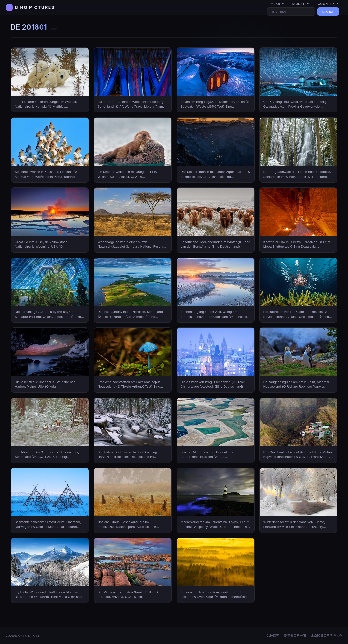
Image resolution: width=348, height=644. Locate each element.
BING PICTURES (35, 7)
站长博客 (273, 636)
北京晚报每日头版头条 (327, 636)
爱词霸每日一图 (295, 636)
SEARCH (328, 12)
